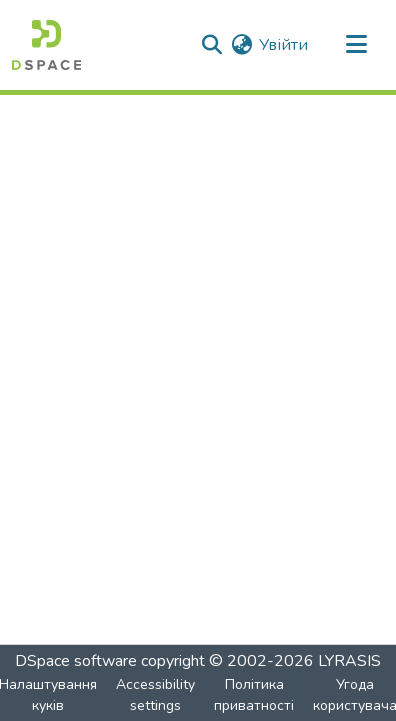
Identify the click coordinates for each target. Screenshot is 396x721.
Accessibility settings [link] (155, 695)
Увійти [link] (283, 45)
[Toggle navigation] (356, 45)
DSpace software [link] (76, 661)
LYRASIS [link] (349, 661)
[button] (46, 45)
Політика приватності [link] (254, 695)
